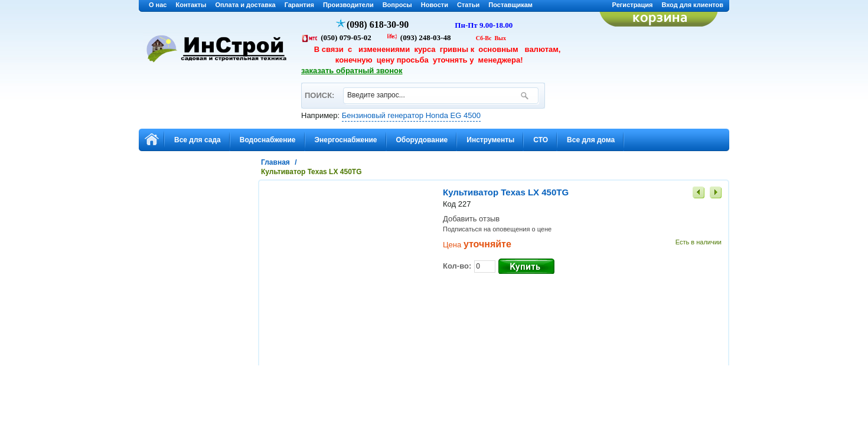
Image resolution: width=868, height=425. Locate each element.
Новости (435, 5)
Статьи (468, 5)
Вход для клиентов (692, 5)
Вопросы (397, 5)
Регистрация (633, 5)
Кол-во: (457, 266)
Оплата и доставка (245, 5)
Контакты (191, 5)
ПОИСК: (319, 90)
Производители (348, 5)
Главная (275, 162)
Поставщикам (510, 5)
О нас (158, 5)
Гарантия (299, 5)
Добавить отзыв (471, 219)
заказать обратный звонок (352, 71)
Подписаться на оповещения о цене (497, 229)
